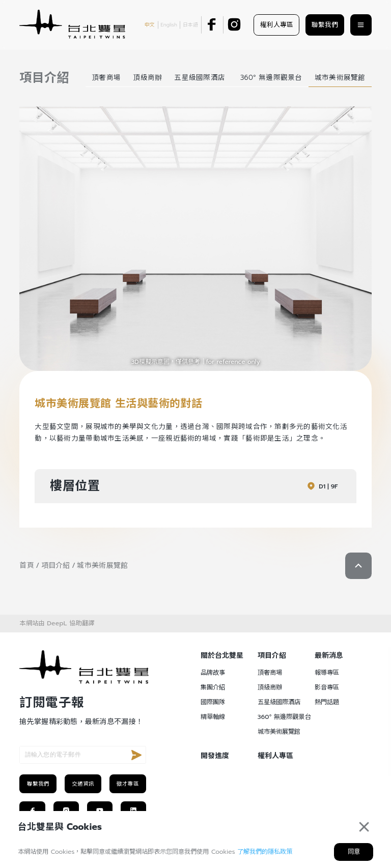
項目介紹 (56, 566)
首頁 (27, 566)
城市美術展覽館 (102, 566)
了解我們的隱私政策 (265, 852)
